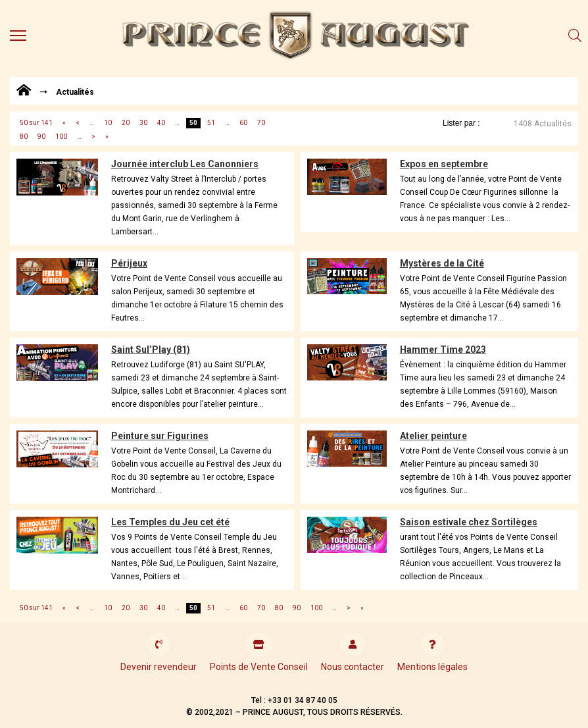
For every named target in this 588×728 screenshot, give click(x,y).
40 (161, 123)
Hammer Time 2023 (443, 350)
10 (108, 123)
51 (211, 123)
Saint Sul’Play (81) (151, 350)
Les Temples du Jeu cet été (170, 522)
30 (143, 123)
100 (61, 137)
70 (261, 123)
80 (24, 137)
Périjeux (129, 263)
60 (243, 123)
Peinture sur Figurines (160, 436)
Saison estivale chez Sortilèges (469, 522)
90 (41, 137)
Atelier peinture (433, 436)
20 (126, 123)
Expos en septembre (444, 164)
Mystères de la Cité (442, 263)
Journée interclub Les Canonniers (185, 164)
